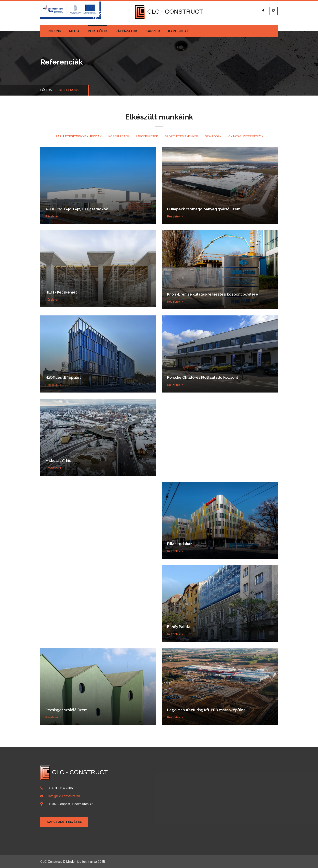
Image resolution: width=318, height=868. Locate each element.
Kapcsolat (178, 31)
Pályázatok (126, 31)
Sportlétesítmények (182, 136)
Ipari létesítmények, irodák (78, 136)
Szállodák (213, 136)
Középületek (119, 136)
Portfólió (98, 31)
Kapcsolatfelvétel (64, 822)
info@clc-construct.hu (64, 796)
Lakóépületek (147, 136)
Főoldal (47, 90)
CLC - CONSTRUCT (169, 11)
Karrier (153, 31)
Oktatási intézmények (246, 136)
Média (74, 31)
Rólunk (54, 31)
